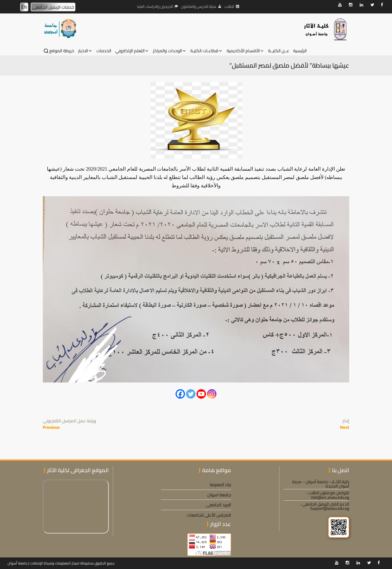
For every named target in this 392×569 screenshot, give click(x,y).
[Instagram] (212, 394)
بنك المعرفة (220, 484)
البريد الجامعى (218, 505)
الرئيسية (300, 51)
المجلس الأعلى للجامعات (209, 515)
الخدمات (104, 51)
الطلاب (229, 6)
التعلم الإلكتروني (130, 51)
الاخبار (83, 51)
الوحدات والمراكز (167, 51)
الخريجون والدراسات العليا (155, 6)
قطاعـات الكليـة (204, 51)
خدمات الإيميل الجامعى (53, 7)
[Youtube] (201, 394)
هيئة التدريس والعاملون (199, 6)
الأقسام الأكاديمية (243, 51)
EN (24, 7)
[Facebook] (180, 394)
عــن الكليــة (279, 51)
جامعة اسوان (219, 495)
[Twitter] (191, 394)
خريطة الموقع (62, 51)
